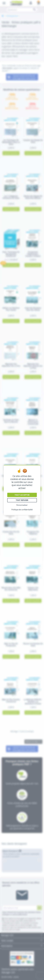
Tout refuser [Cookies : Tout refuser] (22, 500)
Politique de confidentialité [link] (22, 510)
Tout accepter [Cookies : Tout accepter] (22, 495)
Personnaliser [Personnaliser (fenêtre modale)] (22, 505)
